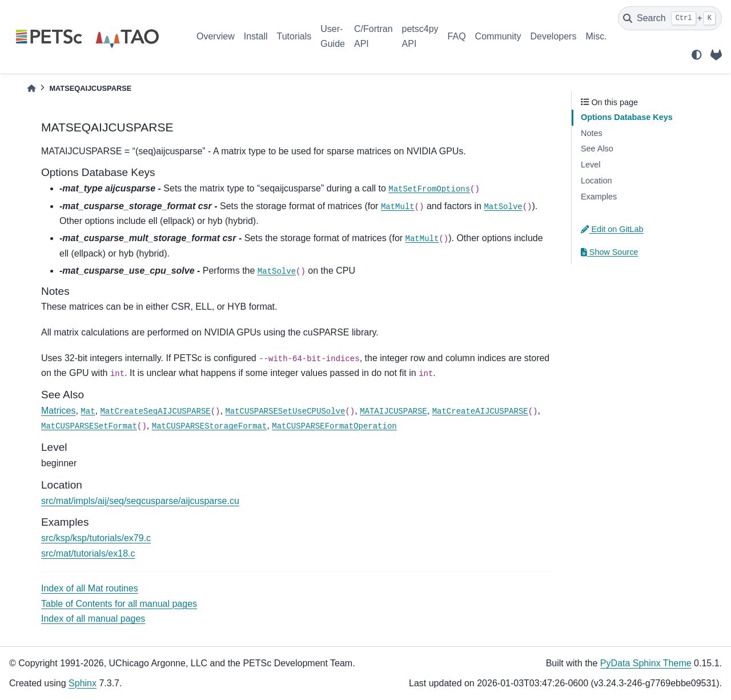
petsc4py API (420, 36)
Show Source (609, 252)
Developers (554, 36)
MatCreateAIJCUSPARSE (480, 411)
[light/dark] (697, 55)
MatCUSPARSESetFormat (89, 426)
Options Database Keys (627, 117)
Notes (592, 133)
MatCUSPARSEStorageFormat (210, 426)
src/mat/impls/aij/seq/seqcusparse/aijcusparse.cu (140, 501)
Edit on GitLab (612, 229)
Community (498, 36)
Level (591, 165)
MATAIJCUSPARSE (393, 411)
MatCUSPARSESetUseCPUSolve (285, 411)
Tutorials (294, 36)
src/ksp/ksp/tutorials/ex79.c (96, 538)
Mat (88, 411)
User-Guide (333, 36)
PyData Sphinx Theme (646, 663)
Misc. (596, 36)
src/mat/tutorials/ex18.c (88, 553)
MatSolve (503, 207)
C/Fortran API (373, 36)
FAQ (457, 36)
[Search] (670, 18)
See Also (597, 149)
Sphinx (83, 683)
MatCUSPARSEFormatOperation (334, 426)
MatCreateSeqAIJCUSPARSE (155, 411)
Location (596, 181)
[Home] (31, 88)
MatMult (398, 207)
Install (256, 36)
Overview (216, 36)
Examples (599, 197)
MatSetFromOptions (429, 189)
